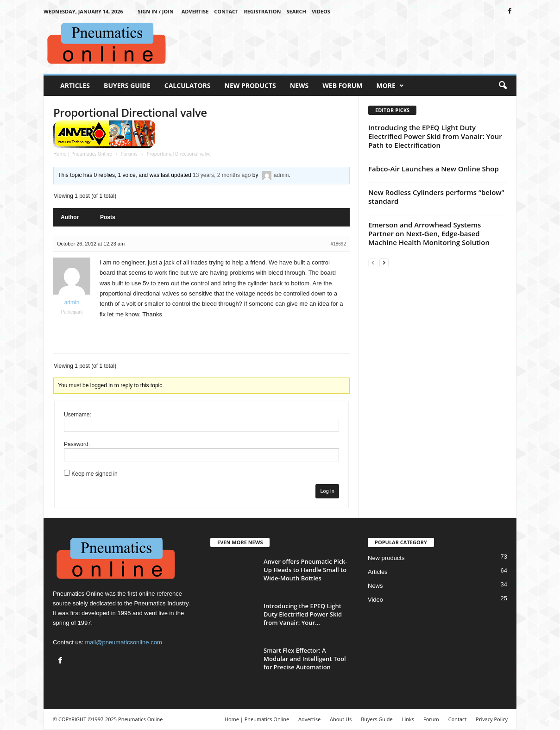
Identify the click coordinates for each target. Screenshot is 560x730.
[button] (503, 86)
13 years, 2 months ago (222, 175)
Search (296, 11)
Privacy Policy (492, 719)
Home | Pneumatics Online (83, 154)
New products (386, 558)
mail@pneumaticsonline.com (123, 642)
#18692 (338, 244)
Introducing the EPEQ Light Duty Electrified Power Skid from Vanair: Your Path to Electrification (435, 136)
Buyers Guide (127, 85)
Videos (321, 11)
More (390, 86)
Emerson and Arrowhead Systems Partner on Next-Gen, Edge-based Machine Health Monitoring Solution (429, 233)
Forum (431, 719)
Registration (262, 11)
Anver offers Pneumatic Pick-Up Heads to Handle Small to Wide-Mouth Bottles (305, 570)
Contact (226, 11)
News (299, 85)
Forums (129, 154)
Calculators (188, 85)
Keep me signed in (94, 474)
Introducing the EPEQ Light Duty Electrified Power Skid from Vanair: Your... (303, 614)
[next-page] (384, 262)
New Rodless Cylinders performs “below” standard (436, 197)
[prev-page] (373, 262)
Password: (77, 444)
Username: (78, 415)
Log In (327, 491)
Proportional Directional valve (130, 112)
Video (375, 600)
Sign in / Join (155, 11)
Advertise (195, 11)
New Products (250, 85)
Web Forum (342, 85)
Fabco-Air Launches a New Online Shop (434, 169)
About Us (341, 719)
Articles (75, 85)
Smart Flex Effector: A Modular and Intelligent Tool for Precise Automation (305, 659)
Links (408, 719)
